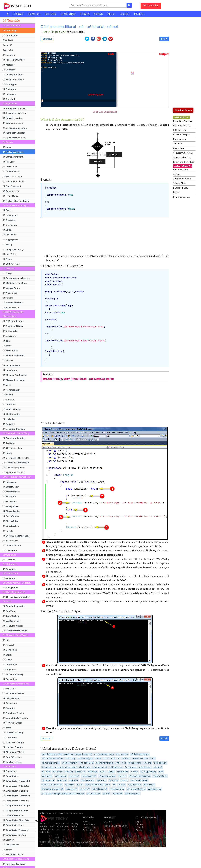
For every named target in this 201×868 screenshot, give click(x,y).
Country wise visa (182, 157)
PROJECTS (98, 14)
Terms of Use (89, 824)
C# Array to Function (16, 278)
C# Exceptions (16, 458)
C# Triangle (14, 752)
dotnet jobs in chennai (75, 379)
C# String (13, 249)
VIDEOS (112, 14)
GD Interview (180, 130)
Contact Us (88, 830)
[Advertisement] (184, 243)
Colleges (177, 174)
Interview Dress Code (184, 162)
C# (10, 35)
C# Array (15, 283)
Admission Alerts (182, 179)
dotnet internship (52, 379)
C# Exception (12, 448)
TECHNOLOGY (34, 14)
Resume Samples (182, 135)
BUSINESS (139, 14)
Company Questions (183, 153)
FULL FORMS (51, 14)
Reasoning (178, 148)
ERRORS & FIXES (68, 14)
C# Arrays (11, 288)
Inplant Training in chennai (111, 842)
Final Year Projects (183, 121)
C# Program (15, 718)
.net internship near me (101, 379)
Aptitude (177, 144)
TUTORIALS (18, 14)
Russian (140, 830)
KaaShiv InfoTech (61, 842)
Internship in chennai (135, 842)
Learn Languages (181, 197)
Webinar (108, 822)
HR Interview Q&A (182, 126)
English (139, 822)
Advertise (108, 830)
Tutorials (56, 32)
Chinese (140, 824)
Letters (177, 192)
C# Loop (9, 162)
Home (46, 32)
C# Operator (14, 133)
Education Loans (181, 188)
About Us (87, 822)
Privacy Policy (89, 827)
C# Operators (15, 108)
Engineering (179, 139)
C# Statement (13, 157)
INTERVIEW (84, 14)
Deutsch (140, 827)
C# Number (13, 713)
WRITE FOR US (151, 6)
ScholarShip (179, 183)
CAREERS (125, 14)
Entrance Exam (181, 170)
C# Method (12, 409)
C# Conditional (13, 152)
